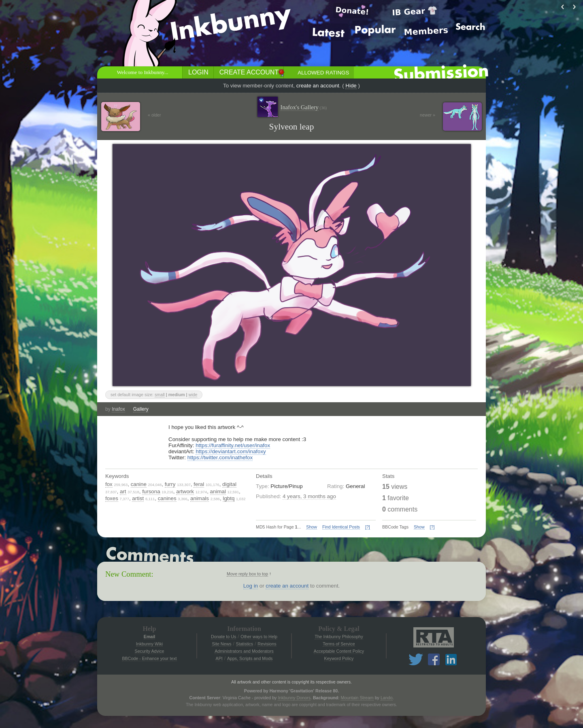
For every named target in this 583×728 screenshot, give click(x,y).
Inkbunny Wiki (149, 644)
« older (154, 115)
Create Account (249, 72)
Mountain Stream (357, 698)
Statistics (245, 644)
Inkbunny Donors (294, 698)
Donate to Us (223, 637)
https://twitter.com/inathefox (220, 457)
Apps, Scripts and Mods (250, 658)
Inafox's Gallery (304, 107)
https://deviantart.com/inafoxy (231, 451)
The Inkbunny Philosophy (339, 637)
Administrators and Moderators (244, 651)
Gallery (141, 409)
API (219, 658)
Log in (251, 586)
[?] (368, 527)
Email (149, 637)
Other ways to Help (259, 637)
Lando (387, 698)
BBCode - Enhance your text (149, 658)
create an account (318, 86)
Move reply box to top (247, 574)
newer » (428, 115)
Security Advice (150, 651)
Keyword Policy (339, 658)
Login (198, 72)
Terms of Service (339, 644)
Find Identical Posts (341, 527)
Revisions (267, 644)
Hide (351, 86)
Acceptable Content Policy (339, 651)
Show (312, 527)
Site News (221, 644)
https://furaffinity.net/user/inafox (233, 445)
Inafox (118, 409)
